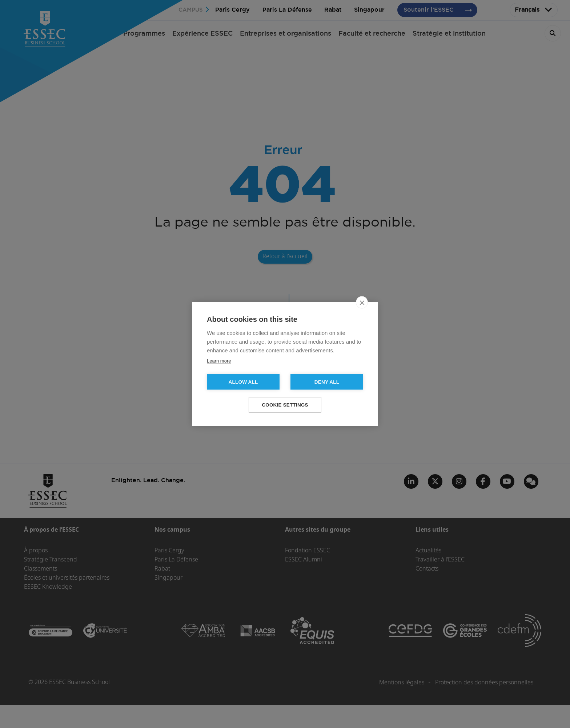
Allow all (243, 382)
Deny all (327, 382)
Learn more (219, 361)
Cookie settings (285, 405)
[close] (362, 303)
